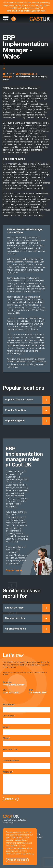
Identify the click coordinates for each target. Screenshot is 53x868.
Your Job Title (26, 753)
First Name (26, 708)
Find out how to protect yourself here (26, 11)
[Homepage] (40, 19)
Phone (26, 742)
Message (26, 783)
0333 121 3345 (11, 693)
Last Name (26, 719)
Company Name (26, 764)
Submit (9, 799)
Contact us (12, 571)
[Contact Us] (14, 19)
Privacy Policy (8, 823)
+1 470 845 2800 (38, 693)
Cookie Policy (28, 854)
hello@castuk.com (14, 685)
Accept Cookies (17, 860)
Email (26, 730)
